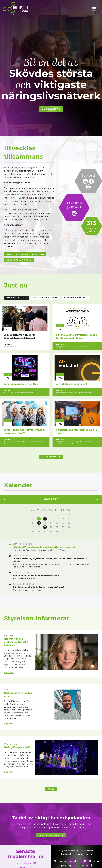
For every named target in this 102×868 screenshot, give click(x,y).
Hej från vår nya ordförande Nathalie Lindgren (16, 642)
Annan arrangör (75, 298)
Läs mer (9, 673)
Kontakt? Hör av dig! (19, 260)
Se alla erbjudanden (51, 835)
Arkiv (51, 789)
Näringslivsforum (45, 298)
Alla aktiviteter (16, 298)
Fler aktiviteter (51, 457)
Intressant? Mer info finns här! (25, 254)
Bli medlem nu (51, 109)
